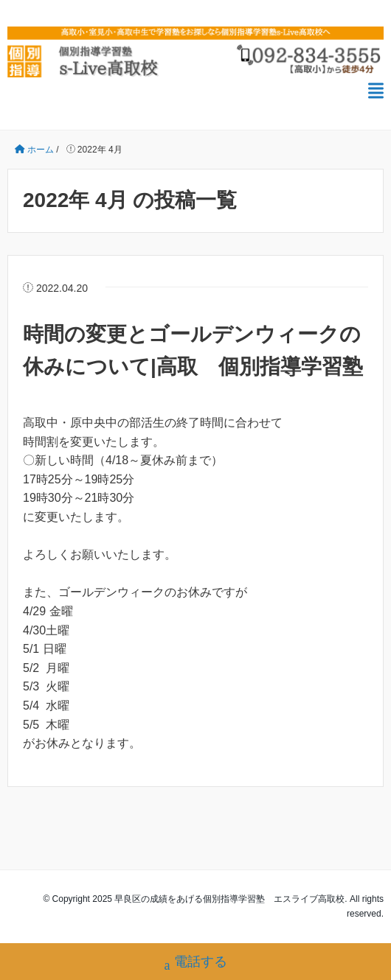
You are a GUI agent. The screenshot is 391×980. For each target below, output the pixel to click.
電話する (196, 963)
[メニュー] (376, 91)
